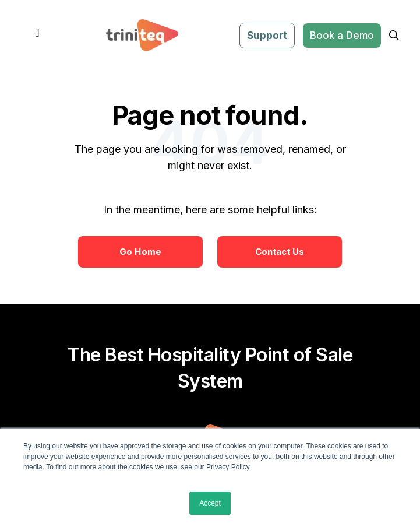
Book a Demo (342, 36)
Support (267, 36)
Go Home (140, 252)
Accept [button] (210, 503)
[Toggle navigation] (37, 36)
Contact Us (280, 252)
